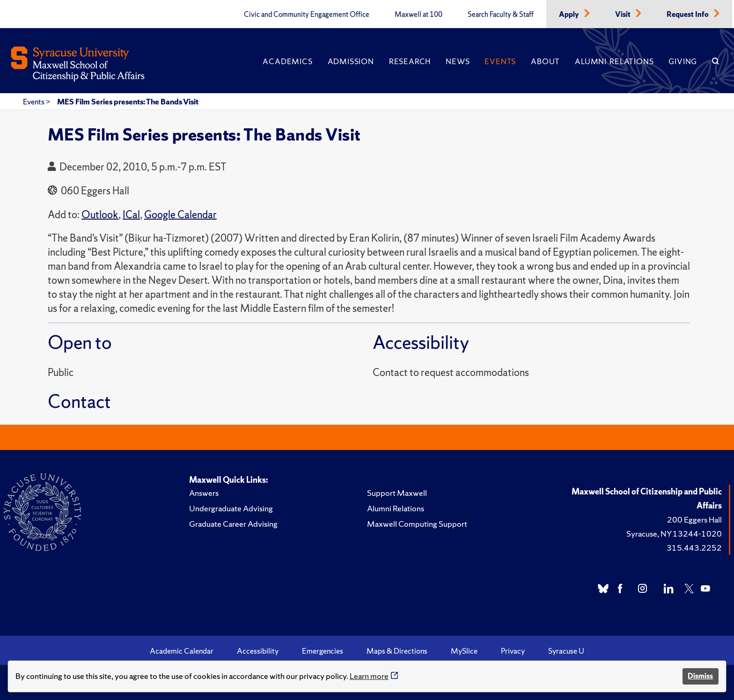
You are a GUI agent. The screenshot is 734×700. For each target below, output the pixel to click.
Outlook (100, 215)
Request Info (688, 15)
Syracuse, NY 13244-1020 (674, 534)
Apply (570, 15)
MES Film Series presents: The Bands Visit (128, 102)
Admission (351, 61)
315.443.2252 (694, 548)
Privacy (513, 651)
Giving (683, 61)
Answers (204, 493)
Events (500, 61)
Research (410, 61)
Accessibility (258, 651)
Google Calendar (180, 215)
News (458, 61)
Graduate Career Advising (233, 524)
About (545, 61)
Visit (624, 15)
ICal (131, 215)
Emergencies (323, 651)
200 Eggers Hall (694, 519)
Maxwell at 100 (418, 15)
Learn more (369, 676)
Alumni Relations (614, 61)
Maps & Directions (397, 651)
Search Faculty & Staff (501, 15)
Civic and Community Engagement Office (307, 15)
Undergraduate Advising (231, 508)
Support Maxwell (397, 493)
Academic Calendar (182, 651)
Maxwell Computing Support (417, 524)
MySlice (464, 651)
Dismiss (700, 676)
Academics (287, 61)
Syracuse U (566, 651)
